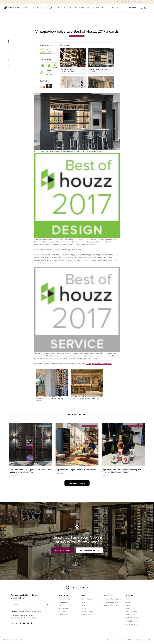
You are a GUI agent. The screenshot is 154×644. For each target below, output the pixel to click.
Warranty (129, 609)
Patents (128, 605)
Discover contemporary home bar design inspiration (86, 151)
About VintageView (87, 599)
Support (129, 595)
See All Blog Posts (77, 483)
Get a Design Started (89, 550)
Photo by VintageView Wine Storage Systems (50, 151)
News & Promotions (77, 36)
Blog (61, 605)
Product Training (64, 609)
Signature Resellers (87, 612)
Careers (84, 605)
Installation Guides (132, 612)
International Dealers (132, 624)
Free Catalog (63, 602)
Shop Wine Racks (63, 550)
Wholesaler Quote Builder (111, 605)
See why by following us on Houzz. (99, 364)
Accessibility (130, 621)
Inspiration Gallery (65, 599)
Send (48, 604)
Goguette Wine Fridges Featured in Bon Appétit (76, 470)
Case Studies (63, 612)
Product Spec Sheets (132, 618)
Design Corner (45, 426)
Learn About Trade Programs (112, 599)
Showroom (85, 609)
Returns (128, 599)
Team (83, 602)
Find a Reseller (64, 615)
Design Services (86, 615)
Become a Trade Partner (111, 602)
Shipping (129, 602)
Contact (132, 8)
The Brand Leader (18, 640)
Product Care (130, 615)
